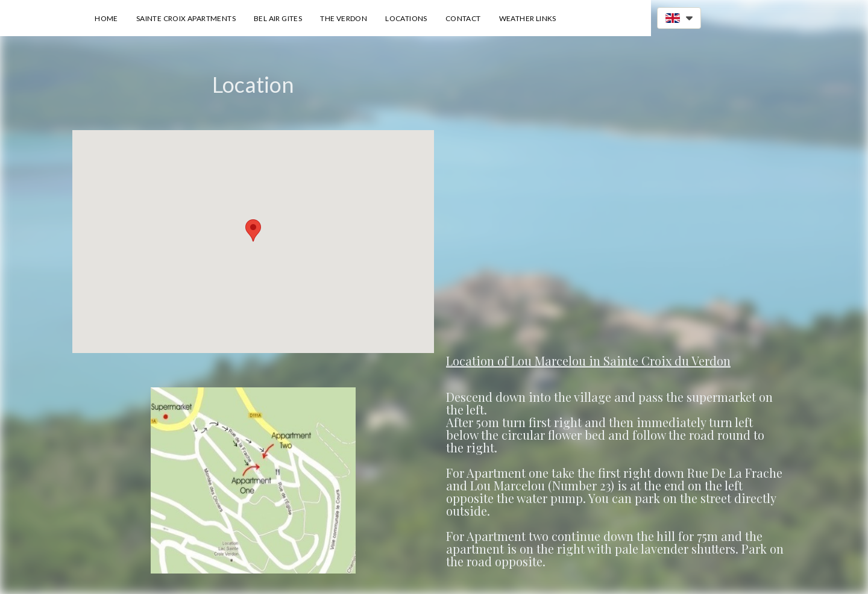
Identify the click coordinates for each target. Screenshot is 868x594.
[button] (679, 18)
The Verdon (344, 18)
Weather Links (528, 18)
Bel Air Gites (278, 18)
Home (106, 18)
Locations (406, 18)
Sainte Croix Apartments (186, 18)
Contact (463, 18)
